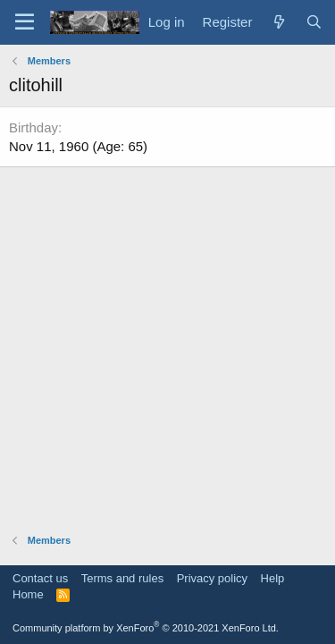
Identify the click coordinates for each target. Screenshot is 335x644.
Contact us (40, 578)
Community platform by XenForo (146, 628)
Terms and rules (122, 578)
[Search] (314, 22)
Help (273, 578)
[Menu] (25, 22)
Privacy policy (212, 578)
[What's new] (278, 22)
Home (28, 594)
